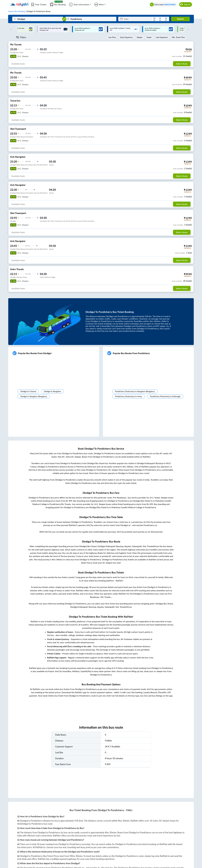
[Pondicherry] (91, 19)
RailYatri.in (40, 847)
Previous (10, 29)
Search (180, 19)
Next (187, 29)
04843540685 (170, 5)
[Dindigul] (38, 19)
